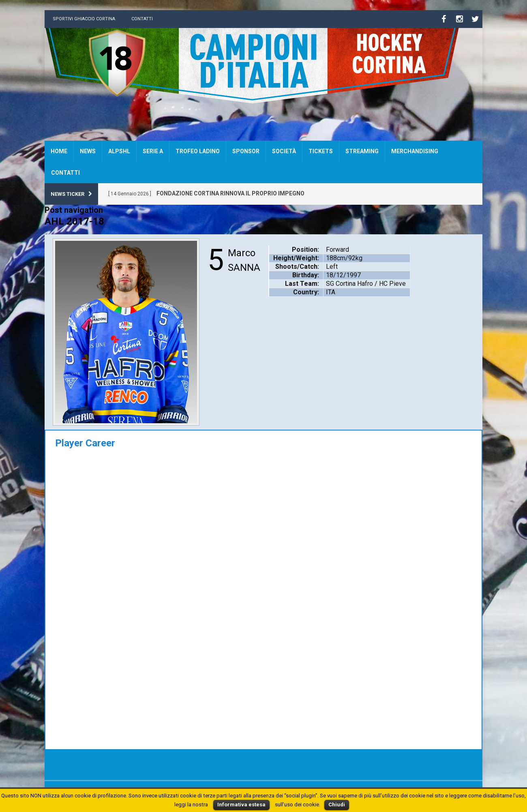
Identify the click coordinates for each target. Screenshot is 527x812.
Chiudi (337, 805)
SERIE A (153, 151)
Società (284, 151)
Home (59, 151)
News (88, 151)
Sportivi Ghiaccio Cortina (84, 19)
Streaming (362, 151)
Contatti (142, 19)
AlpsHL (119, 151)
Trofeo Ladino (198, 151)
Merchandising (415, 151)
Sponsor (246, 151)
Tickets (321, 151)
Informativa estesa (241, 805)
